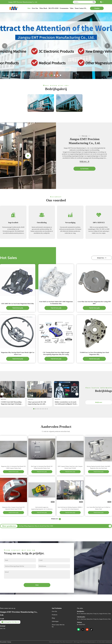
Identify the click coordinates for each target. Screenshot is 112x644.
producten (55, 615)
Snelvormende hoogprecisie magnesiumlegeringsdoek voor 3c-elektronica (42, 508)
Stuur (37, 585)
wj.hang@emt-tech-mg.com (10, 622)
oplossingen (55, 621)
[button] (51, 75)
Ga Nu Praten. (84, 169)
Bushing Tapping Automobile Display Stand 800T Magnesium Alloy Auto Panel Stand (99, 467)
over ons (35, 8)
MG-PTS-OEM (53, 8)
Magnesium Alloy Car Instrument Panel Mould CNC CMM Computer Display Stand (13, 467)
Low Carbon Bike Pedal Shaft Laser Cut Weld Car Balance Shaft (98, 508)
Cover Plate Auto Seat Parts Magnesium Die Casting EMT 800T (94, 303)
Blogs (53, 618)
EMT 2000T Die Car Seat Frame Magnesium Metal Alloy (18, 304)
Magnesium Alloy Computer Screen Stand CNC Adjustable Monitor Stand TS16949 (13, 508)
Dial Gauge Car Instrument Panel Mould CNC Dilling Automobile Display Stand (42, 467)
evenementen (64, 8)
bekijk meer (102, 258)
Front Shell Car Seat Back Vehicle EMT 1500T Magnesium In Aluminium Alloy (56, 303)
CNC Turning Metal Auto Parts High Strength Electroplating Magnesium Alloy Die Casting (56, 353)
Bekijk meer (84, 161)
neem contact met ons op (81, 8)
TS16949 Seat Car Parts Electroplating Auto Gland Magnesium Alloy (94, 353)
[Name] (94, 2)
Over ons (54, 611)
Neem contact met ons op (58, 626)
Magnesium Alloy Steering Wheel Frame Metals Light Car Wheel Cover (18, 353)
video (72, 8)
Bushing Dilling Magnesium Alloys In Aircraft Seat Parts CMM (36, 526)
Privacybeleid (3, 642)
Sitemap (9, 642)
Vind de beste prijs (18, 308)
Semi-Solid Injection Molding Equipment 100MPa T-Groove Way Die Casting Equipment (70, 508)
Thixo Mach (43, 8)
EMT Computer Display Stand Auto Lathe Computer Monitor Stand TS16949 (70, 467)
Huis (29, 8)
